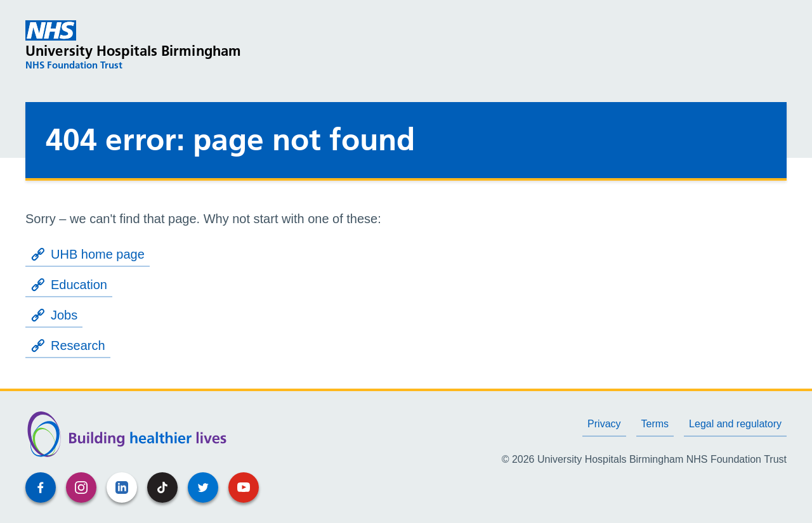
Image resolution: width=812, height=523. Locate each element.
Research (68, 345)
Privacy (604, 424)
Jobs (54, 315)
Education (69, 285)
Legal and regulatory (735, 424)
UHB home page (88, 254)
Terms (655, 424)
